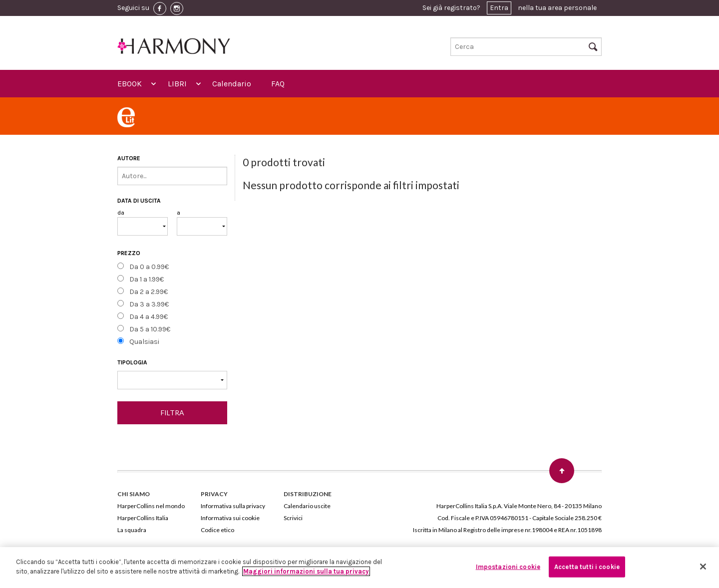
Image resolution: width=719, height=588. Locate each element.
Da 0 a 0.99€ (149, 267)
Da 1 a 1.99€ (147, 279)
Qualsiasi (144, 342)
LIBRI (177, 84)
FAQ (278, 84)
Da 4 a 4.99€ (149, 317)
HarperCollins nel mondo (151, 506)
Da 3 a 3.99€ (149, 304)
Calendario (232, 84)
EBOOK (130, 84)
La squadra (132, 530)
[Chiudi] (703, 567)
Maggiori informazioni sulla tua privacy (306, 571)
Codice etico (217, 530)
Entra (499, 8)
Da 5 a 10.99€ (150, 329)
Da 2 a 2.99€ (149, 292)
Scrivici (293, 518)
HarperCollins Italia (143, 518)
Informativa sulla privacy (233, 506)
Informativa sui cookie (230, 518)
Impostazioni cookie (508, 567)
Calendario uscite (307, 506)
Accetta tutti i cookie (587, 567)
